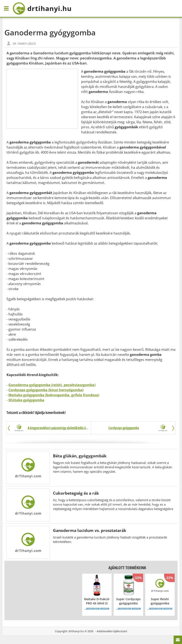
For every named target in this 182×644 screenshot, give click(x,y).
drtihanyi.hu (76, 631)
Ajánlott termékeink (127, 568)
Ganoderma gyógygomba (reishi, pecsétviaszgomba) (52, 385)
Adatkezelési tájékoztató (112, 631)
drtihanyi (42, 8)
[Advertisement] (42, 99)
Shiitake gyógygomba (26, 400)
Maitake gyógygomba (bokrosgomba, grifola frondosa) (54, 395)
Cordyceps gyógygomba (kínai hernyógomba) (46, 390)
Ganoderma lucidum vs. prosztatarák (90, 530)
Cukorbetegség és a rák (76, 493)
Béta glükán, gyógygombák (80, 456)
